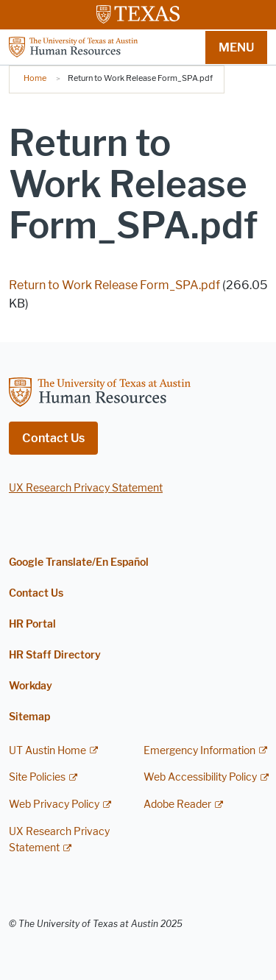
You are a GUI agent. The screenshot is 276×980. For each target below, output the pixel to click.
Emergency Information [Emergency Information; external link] (199, 751)
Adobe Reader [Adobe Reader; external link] (177, 805)
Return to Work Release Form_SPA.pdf (114, 285)
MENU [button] (236, 47)
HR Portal (32, 624)
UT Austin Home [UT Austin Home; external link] (47, 751)
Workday (31, 686)
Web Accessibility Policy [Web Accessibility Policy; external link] (200, 777)
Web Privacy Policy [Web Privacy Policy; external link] (54, 805)
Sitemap (29, 717)
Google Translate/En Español (79, 562)
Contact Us (53, 438)
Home (35, 78)
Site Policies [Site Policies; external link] (37, 777)
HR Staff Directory (55, 655)
